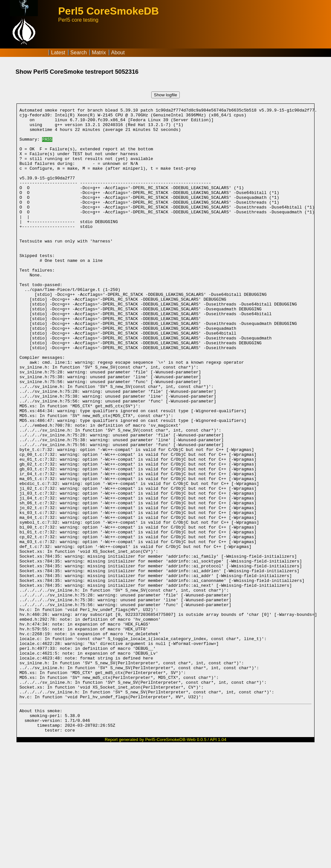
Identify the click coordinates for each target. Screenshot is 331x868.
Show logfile (165, 95)
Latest (58, 53)
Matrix (99, 53)
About (118, 53)
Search (79, 53)
